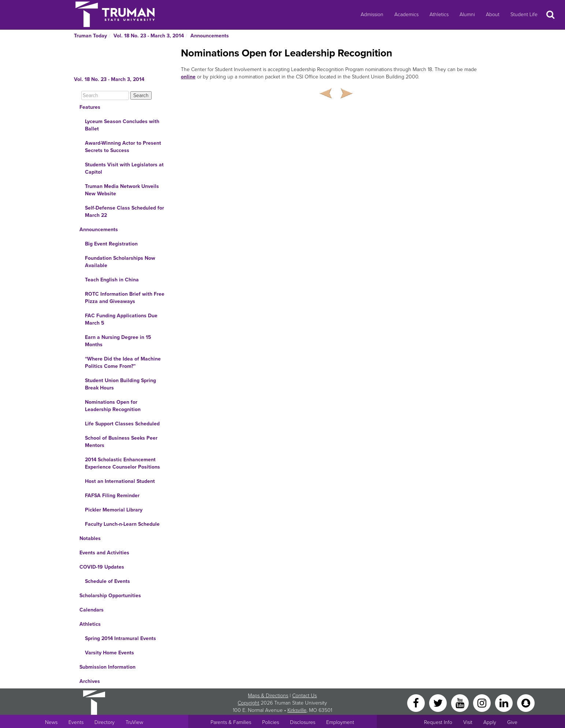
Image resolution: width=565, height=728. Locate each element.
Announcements (210, 36)
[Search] (105, 95)
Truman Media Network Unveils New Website (122, 190)
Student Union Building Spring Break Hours (120, 384)
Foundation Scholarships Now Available (120, 262)
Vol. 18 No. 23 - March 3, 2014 (149, 36)
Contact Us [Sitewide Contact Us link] (304, 696)
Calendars (92, 610)
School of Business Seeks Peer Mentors (121, 442)
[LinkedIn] (505, 703)
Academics (406, 14)
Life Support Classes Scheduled (122, 424)
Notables (90, 538)
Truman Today (90, 36)
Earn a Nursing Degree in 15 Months (118, 341)
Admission (372, 14)
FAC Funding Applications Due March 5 (121, 319)
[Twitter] (439, 703)
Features (90, 107)
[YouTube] (461, 703)
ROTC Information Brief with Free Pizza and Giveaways (125, 298)
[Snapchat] (526, 703)
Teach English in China (112, 280)
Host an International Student (120, 481)
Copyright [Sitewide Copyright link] (248, 703)
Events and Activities (104, 553)
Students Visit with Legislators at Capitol (124, 168)
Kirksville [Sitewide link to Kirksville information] (297, 710)
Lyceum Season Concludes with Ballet (122, 125)
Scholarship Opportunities (110, 596)
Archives (90, 681)
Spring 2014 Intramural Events (120, 638)
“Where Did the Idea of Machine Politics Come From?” (123, 363)
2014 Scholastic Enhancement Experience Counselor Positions (122, 463)
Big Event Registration (111, 244)
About (493, 14)
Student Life (524, 14)
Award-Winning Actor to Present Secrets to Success (123, 147)
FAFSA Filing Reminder (112, 496)
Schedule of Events (107, 581)
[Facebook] (417, 703)
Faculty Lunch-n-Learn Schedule (122, 524)
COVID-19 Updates (102, 567)
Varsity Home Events (109, 653)
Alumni (467, 14)
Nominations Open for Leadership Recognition (113, 406)
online (188, 77)
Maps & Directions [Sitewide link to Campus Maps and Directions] (268, 696)
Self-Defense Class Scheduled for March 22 (124, 212)
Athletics (439, 14)
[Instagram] (483, 703)
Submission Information (107, 667)
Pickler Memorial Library (114, 510)
